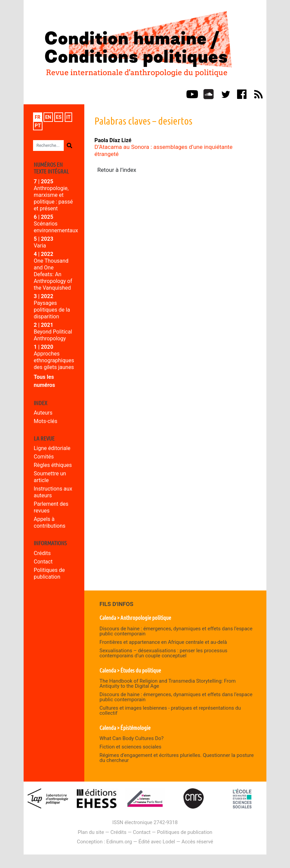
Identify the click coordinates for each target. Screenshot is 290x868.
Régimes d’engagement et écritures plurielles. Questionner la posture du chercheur (177, 758)
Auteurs (43, 413)
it (69, 117)
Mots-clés (46, 421)
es (59, 117)
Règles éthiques (53, 465)
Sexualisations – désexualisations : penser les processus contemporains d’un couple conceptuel (163, 653)
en (48, 117)
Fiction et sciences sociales (130, 747)
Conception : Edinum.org (104, 842)
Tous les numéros (44, 381)
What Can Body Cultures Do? (132, 738)
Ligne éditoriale (52, 448)
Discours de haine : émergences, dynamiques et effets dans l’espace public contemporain (176, 631)
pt (38, 126)
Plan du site (91, 832)
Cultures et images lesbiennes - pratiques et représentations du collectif (170, 711)
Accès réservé (197, 842)
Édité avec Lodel (157, 842)
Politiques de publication (49, 573)
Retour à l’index (117, 170)
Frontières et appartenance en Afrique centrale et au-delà (163, 642)
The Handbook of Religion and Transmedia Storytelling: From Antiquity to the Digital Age (168, 683)
